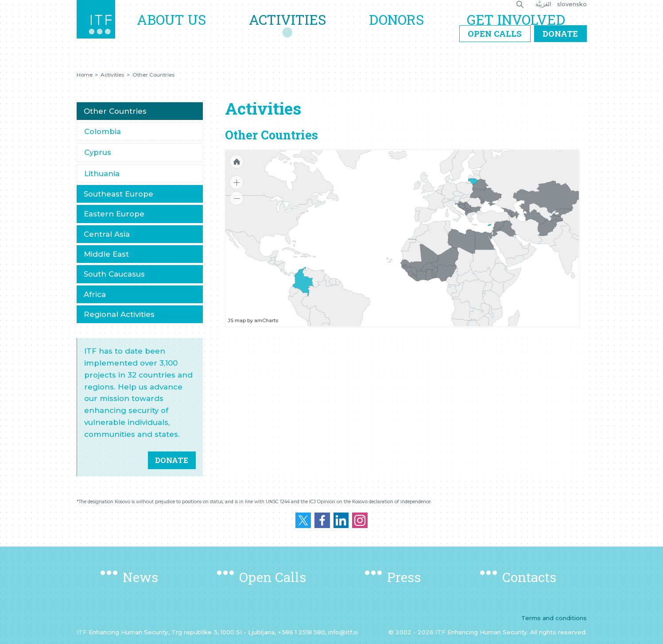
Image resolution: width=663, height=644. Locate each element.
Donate (560, 54)
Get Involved (519, 30)
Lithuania (102, 174)
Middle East (106, 254)
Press (404, 577)
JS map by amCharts (253, 320)
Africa (95, 294)
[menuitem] (508, 228)
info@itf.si (343, 632)
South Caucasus (114, 274)
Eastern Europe (114, 214)
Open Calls (495, 54)
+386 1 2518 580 (301, 632)
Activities (300, 30)
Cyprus (98, 152)
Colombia (103, 131)
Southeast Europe (118, 194)
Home (85, 75)
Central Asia (107, 234)
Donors (404, 30)
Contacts (529, 577)
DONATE (172, 460)
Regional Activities (119, 314)
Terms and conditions (554, 618)
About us (190, 30)
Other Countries (153, 75)
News (140, 577)
